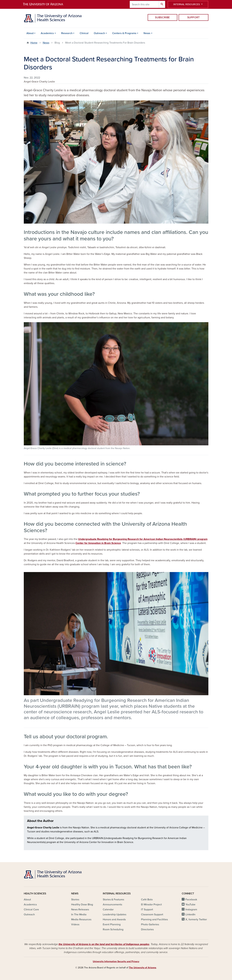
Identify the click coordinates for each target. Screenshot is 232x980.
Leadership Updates (115, 915)
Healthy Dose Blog (82, 905)
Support (193, 17)
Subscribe (162, 17)
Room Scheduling (113, 929)
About (30, 33)
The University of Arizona (143, 968)
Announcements (112, 905)
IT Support (147, 910)
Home (34, 43)
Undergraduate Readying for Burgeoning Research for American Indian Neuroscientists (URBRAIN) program (143, 539)
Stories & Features (113, 900)
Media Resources (81, 919)
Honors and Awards (114, 919)
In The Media (79, 915)
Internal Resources (187, 4)
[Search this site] (144, 4)
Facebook (191, 900)
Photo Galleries (150, 924)
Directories (147, 929)
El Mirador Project (151, 905)
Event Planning (112, 924)
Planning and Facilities (154, 919)
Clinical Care (31, 910)
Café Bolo (147, 900)
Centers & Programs (124, 33)
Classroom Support (152, 915)
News (147, 33)
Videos (75, 924)
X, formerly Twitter (196, 919)
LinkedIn (190, 915)
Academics (47, 33)
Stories (75, 900)
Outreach (99, 33)
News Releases (80, 910)
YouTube (190, 905)
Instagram (191, 910)
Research (67, 33)
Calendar (108, 910)
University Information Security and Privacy (116, 961)
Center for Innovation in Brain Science (98, 543)
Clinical (84, 33)
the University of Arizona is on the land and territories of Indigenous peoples (104, 944)
